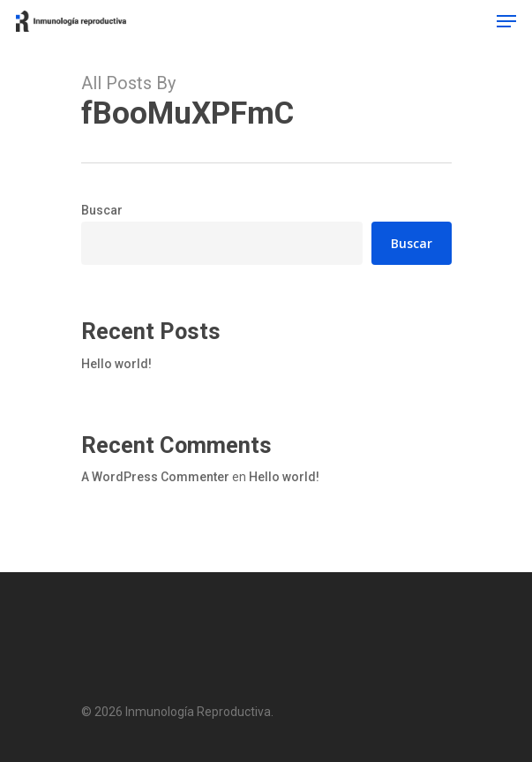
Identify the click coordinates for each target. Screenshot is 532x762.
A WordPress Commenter (155, 477)
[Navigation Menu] (506, 21)
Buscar (102, 210)
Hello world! (116, 364)
